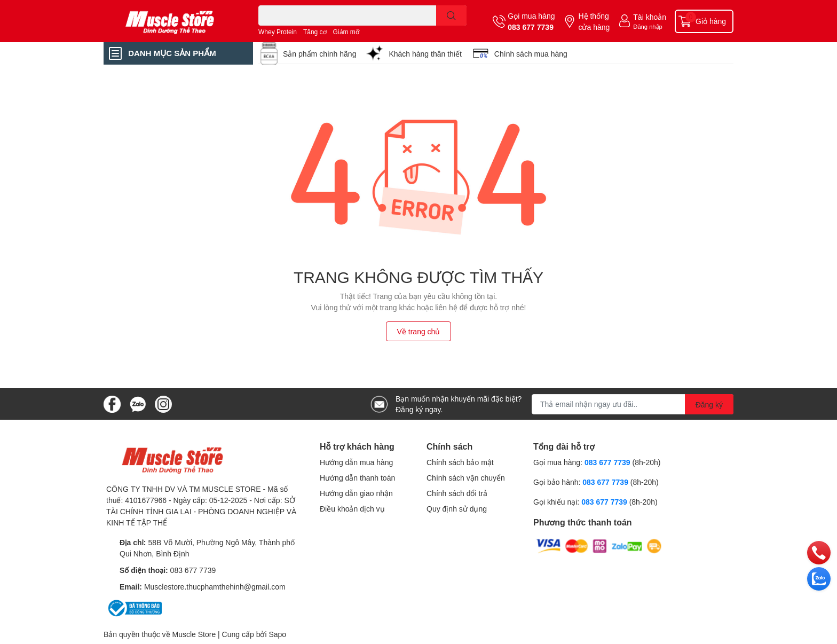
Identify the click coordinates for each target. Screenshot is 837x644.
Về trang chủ (419, 331)
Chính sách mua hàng (531, 54)
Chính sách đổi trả (457, 493)
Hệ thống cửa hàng (594, 21)
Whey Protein (278, 32)
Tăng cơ (315, 32)
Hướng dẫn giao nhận (356, 493)
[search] (451, 15)
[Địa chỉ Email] (633, 404)
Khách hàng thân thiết (425, 54)
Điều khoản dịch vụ (352, 509)
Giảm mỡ (346, 32)
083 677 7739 (531, 27)
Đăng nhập (648, 26)
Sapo (277, 634)
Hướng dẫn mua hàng (356, 462)
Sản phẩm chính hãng (319, 54)
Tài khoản (650, 17)
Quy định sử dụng (457, 509)
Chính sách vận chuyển (466, 478)
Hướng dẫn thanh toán (357, 478)
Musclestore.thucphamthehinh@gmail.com (215, 587)
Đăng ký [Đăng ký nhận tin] (709, 405)
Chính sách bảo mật (460, 462)
